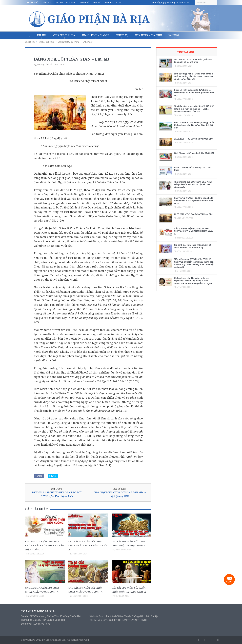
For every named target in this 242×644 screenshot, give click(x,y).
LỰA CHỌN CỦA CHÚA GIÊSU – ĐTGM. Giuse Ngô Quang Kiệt (120, 494)
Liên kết (97, 3)
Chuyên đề (84, 3)
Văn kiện (71, 3)
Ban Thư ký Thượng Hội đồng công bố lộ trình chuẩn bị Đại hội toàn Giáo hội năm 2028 (194, 201)
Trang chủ (33, 3)
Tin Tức (42, 35)
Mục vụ (59, 3)
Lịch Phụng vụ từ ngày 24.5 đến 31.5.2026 (194, 153)
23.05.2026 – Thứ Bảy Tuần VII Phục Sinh (194, 139)
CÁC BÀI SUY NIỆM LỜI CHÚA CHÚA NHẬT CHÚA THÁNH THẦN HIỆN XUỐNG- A (45, 545)
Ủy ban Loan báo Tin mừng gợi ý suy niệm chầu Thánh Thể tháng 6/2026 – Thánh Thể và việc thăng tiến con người (193, 281)
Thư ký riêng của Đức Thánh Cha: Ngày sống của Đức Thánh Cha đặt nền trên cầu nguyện (193, 185)
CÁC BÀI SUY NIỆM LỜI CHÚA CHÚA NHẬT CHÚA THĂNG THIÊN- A (88, 545)
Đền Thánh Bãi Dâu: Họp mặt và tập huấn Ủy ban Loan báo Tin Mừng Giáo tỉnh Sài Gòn (194, 125)
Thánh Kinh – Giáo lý (95, 35)
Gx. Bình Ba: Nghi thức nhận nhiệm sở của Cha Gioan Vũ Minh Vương (193, 246)
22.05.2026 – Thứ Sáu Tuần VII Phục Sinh (194, 214)
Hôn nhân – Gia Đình (148, 35)
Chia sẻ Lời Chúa (64, 35)
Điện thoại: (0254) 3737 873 (36, 624)
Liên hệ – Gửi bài (114, 3)
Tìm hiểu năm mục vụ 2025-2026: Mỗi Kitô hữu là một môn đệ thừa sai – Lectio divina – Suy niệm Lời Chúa (194, 109)
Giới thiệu (47, 3)
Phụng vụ (122, 35)
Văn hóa (174, 35)
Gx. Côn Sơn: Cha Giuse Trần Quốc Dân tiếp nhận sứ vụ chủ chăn (193, 61)
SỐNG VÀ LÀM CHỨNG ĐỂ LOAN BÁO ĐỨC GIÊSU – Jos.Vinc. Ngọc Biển (57, 494)
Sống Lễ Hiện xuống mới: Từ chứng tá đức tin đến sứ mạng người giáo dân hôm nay (194, 93)
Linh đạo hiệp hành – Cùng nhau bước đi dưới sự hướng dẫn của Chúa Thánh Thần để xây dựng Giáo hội (194, 76)
